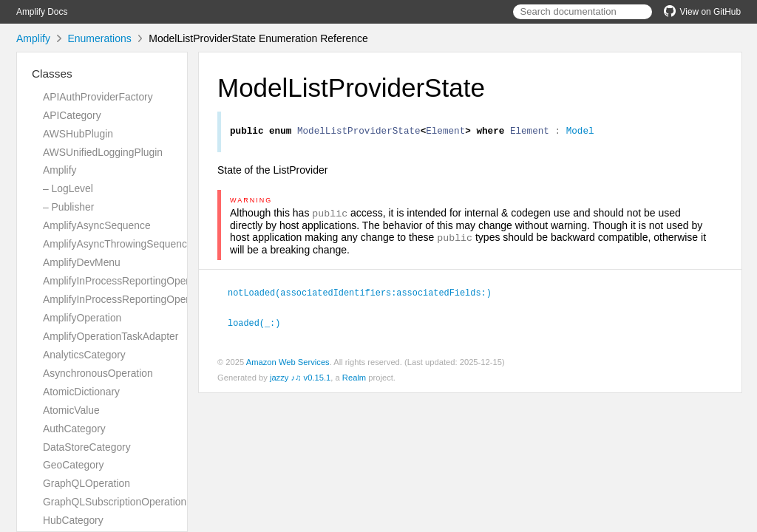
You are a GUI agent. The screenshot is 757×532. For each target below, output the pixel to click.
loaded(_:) (260, 325)
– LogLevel (68, 188)
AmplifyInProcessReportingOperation (127, 281)
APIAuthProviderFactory (98, 97)
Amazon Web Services (288, 364)
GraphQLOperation (86, 483)
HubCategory (73, 520)
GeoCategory (73, 465)
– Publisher (68, 207)
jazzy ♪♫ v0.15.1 (300, 380)
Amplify (33, 38)
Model (580, 132)
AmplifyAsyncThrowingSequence (118, 244)
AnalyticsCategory (84, 355)
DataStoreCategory (87, 447)
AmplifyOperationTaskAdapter (111, 336)
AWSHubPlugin (78, 134)
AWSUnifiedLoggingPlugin (103, 152)
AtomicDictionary (81, 392)
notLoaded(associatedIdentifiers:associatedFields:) (366, 296)
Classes (52, 74)
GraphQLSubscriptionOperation (115, 502)
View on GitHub (702, 12)
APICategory (72, 115)
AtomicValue (71, 410)
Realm (354, 380)
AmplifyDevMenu (82, 262)
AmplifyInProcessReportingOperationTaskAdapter (156, 299)
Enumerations (99, 38)
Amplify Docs (42, 12)
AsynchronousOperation (98, 373)
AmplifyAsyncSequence (97, 225)
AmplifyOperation (82, 318)
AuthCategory (74, 429)
